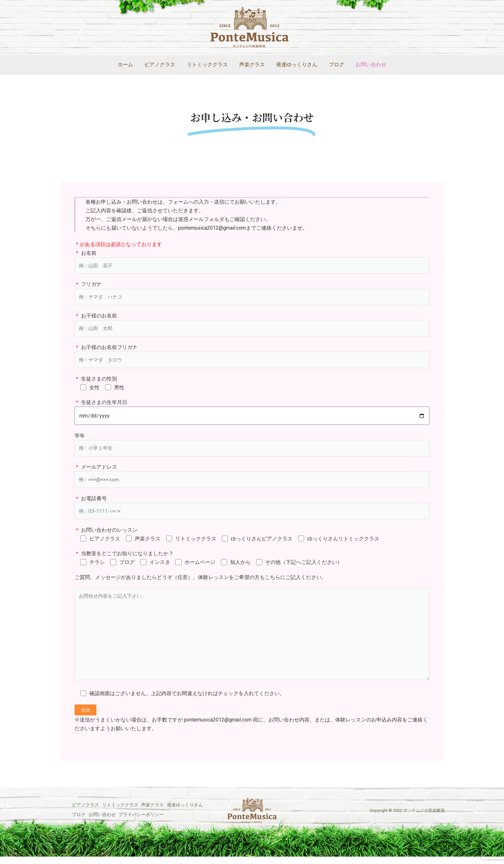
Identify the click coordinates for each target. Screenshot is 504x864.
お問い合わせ (368, 64)
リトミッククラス (208, 64)
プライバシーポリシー (94, 827)
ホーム (129, 64)
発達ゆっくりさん (296, 64)
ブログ (334, 64)
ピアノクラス (162, 64)
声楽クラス (252, 64)
